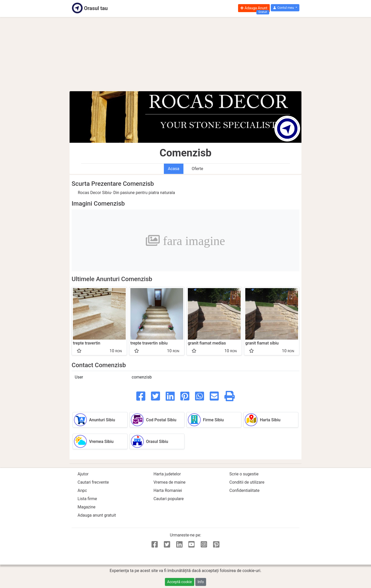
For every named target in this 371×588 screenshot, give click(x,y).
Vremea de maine (170, 482)
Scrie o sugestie (244, 474)
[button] (285, 8)
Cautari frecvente (93, 482)
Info (201, 582)
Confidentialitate (244, 490)
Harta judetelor (167, 474)
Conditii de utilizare (247, 482)
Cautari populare (169, 499)
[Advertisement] (185, 54)
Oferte (197, 169)
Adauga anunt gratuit (97, 515)
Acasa (174, 169)
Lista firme (87, 499)
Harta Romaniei (168, 490)
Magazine (87, 507)
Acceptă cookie (180, 582)
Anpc (82, 490)
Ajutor (83, 474)
